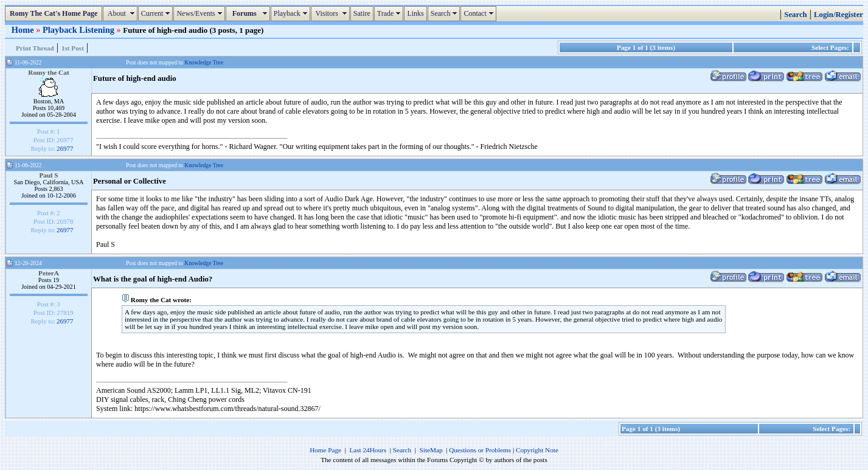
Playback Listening (80, 30)
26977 (65, 148)
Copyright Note (537, 450)
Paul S (48, 175)
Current (157, 13)
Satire (362, 13)
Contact (480, 13)
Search (446, 13)
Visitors (332, 13)
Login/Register (838, 15)
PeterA (49, 273)
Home (24, 30)
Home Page (325, 450)
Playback (292, 13)
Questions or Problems (480, 450)
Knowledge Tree (204, 62)
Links (415, 13)
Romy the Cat (49, 72)
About (121, 13)
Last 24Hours (368, 450)
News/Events (200, 13)
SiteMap (431, 450)
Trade (391, 13)
